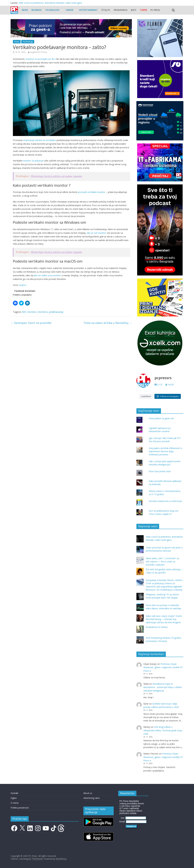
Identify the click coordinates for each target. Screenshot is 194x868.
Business (37, 10)
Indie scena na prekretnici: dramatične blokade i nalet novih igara (50, 3)
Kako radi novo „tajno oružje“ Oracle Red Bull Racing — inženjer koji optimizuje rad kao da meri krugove (164, 619)
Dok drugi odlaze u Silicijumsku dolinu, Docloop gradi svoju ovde (163, 730)
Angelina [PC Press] (38, 52)
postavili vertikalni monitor (92, 192)
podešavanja (56, 312)
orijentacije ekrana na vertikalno (39, 140)
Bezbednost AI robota (157, 627)
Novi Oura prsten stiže (160, 471)
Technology (52, 10)
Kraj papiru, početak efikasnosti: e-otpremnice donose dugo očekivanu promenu (166, 451)
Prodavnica (121, 10)
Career (69, 10)
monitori (43, 312)
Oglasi (14, 798)
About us (88, 793)
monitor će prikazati (33, 161)
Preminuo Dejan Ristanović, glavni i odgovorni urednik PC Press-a (163, 667)
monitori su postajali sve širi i (40, 59)
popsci (23, 285)
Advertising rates (92, 798)
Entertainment (89, 10)
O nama (15, 803)
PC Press (155, 10)
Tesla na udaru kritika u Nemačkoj (108, 323)
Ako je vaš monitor (96, 233)
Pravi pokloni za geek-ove (161, 418)
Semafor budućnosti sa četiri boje (165, 501)
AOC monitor (29, 312)
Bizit (134, 10)
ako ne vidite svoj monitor (47, 275)
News (25, 10)
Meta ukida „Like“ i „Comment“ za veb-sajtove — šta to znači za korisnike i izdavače (162, 561)
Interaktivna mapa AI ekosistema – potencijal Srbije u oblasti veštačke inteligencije (163, 687)
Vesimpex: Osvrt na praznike (31, 323)
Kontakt (14, 793)
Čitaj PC (106, 10)
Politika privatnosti (20, 808)
